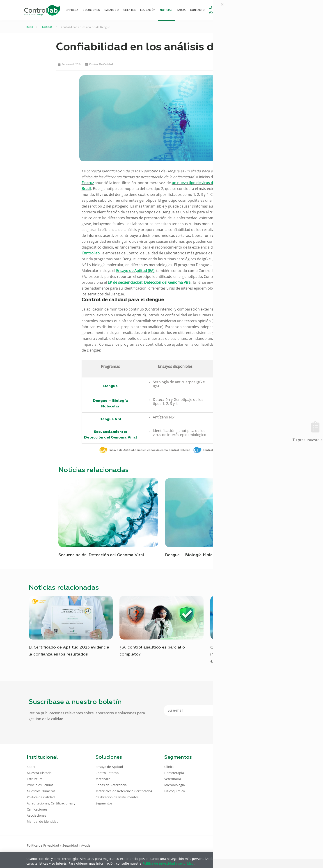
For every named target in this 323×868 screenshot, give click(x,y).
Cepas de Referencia (111, 785)
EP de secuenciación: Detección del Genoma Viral (150, 282)
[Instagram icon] (289, 845)
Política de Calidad (41, 797)
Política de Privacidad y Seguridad (53, 845)
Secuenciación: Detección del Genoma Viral (101, 555)
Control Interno (107, 773)
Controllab (91, 253)
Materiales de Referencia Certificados (124, 791)
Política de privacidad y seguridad (168, 863)
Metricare (103, 779)
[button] (221, 64)
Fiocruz (88, 183)
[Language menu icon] (266, 10)
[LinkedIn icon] (275, 845)
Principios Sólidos (40, 785)
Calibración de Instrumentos (117, 797)
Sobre (31, 767)
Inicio (30, 27)
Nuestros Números (41, 791)
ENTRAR (286, 10)
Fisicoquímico (175, 791)
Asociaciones (37, 815)
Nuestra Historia (39, 773)
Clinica (169, 767)
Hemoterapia (174, 773)
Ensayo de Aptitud (109, 767)
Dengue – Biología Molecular (194, 555)
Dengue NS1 (110, 419)
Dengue (110, 386)
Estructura (35, 779)
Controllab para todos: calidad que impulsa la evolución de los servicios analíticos (246, 654)
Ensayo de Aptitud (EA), (136, 271)
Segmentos (104, 803)
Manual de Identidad (43, 821)
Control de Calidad (101, 64)
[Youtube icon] (282, 845)
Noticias (47, 27)
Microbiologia (175, 785)
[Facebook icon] (267, 845)
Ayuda (86, 845)
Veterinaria (173, 779)
